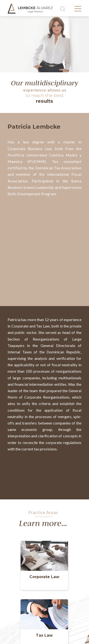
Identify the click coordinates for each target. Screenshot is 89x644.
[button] (44, 578)
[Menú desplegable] (78, 9)
